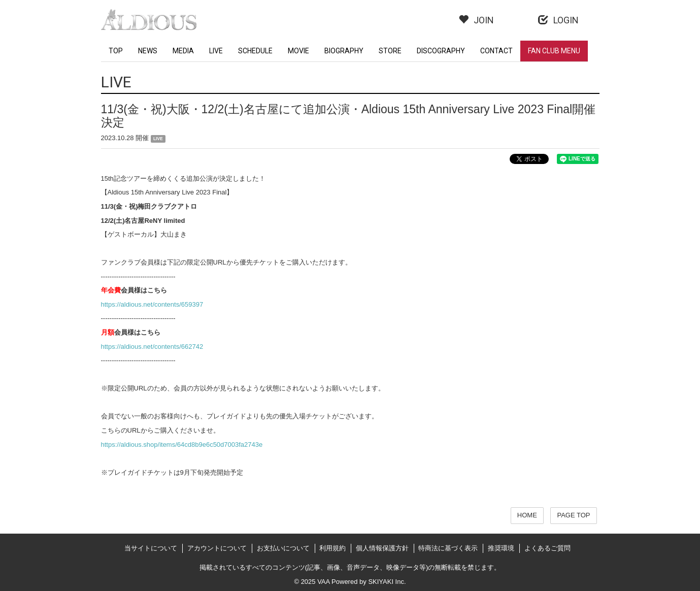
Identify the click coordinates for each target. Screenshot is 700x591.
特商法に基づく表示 (448, 548)
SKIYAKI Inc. (387, 582)
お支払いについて (283, 548)
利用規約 (332, 548)
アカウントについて (217, 548)
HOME (527, 515)
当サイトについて (151, 548)
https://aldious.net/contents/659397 (152, 304)
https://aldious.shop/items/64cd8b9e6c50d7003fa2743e (182, 445)
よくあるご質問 (547, 548)
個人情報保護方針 (382, 548)
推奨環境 (501, 548)
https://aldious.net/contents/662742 (152, 347)
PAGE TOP (573, 515)
